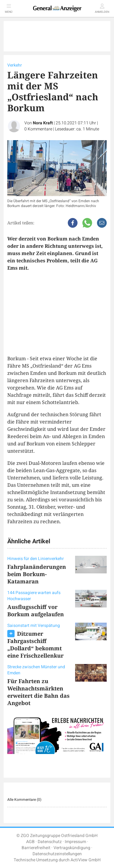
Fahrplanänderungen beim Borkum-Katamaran (37, 574)
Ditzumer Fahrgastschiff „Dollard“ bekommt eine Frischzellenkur (35, 645)
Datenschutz (50, 842)
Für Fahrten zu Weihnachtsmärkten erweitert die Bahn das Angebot (38, 692)
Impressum (75, 842)
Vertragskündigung (72, 848)
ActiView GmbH (86, 860)
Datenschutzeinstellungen (57, 854)
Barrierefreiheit (36, 848)
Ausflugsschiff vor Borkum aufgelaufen (36, 610)
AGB (30, 842)
